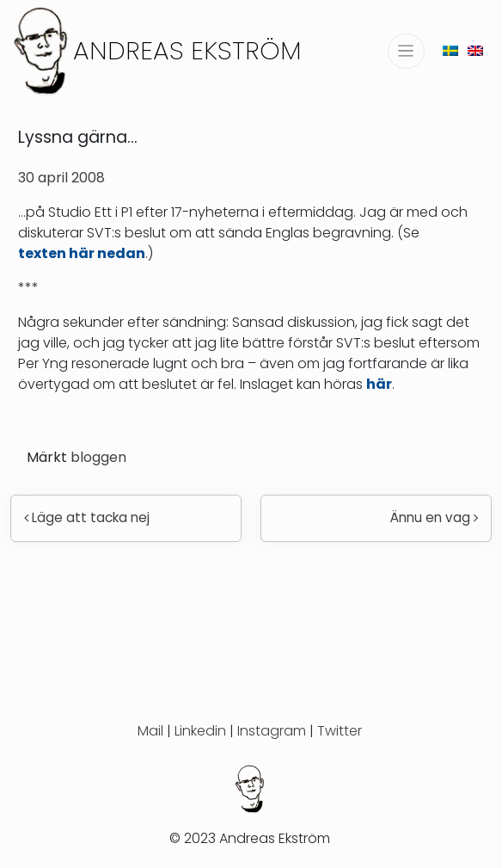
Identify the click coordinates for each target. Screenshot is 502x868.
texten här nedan (82, 253)
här (379, 384)
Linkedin (200, 731)
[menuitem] (450, 50)
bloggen (98, 457)
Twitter (340, 731)
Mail (150, 731)
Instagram (272, 731)
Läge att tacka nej (87, 517)
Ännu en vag (434, 517)
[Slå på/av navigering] (406, 51)
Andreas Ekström (187, 50)
